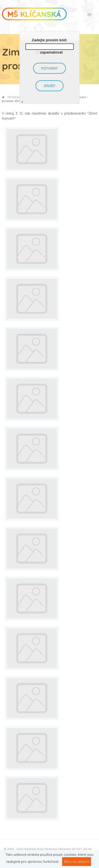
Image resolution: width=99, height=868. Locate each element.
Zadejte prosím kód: (49, 40)
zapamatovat (51, 52)
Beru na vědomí (77, 861)
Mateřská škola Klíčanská (40, 849)
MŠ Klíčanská (13, 97)
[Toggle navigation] (90, 15)
